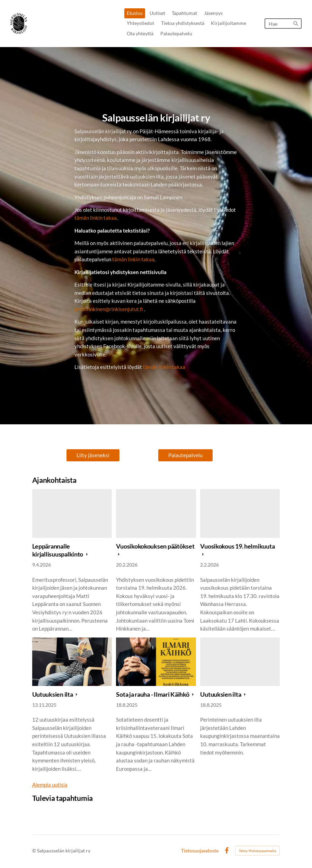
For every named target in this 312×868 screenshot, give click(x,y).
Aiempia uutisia (50, 785)
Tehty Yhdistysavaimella (257, 851)
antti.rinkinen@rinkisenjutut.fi (109, 309)
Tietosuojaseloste (200, 851)
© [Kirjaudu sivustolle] (35, 851)
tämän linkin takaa (96, 218)
